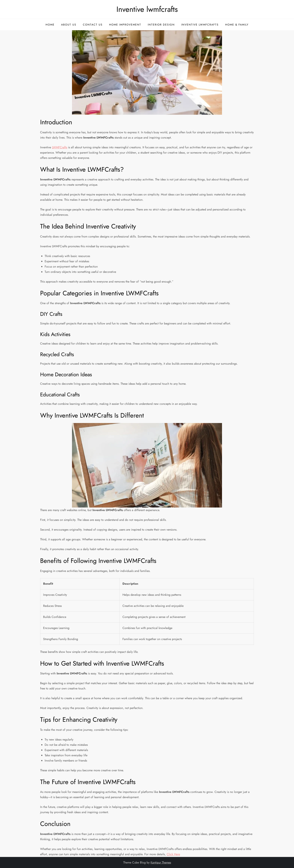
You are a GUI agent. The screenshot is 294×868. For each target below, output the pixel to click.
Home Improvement (125, 25)
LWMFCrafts (60, 147)
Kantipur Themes (161, 862)
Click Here (173, 854)
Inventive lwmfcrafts (147, 9)
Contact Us (93, 25)
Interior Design (161, 25)
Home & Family (237, 25)
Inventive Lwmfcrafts (200, 25)
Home (50, 25)
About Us (69, 25)
